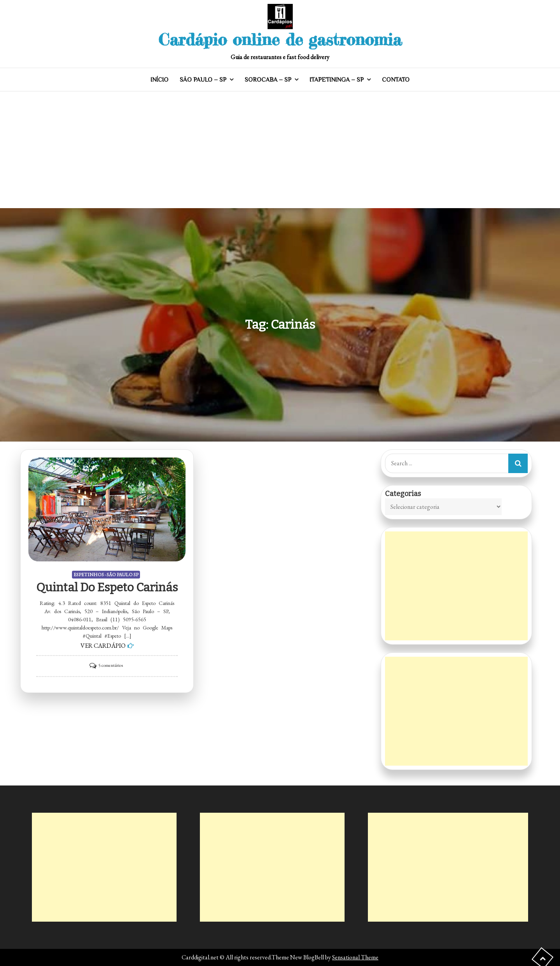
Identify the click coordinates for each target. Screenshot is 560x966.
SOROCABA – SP (268, 80)
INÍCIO (159, 80)
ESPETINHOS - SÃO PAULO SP (106, 575)
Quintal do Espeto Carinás (107, 587)
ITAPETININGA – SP (337, 80)
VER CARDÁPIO (103, 646)
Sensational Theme (355, 957)
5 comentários (111, 665)
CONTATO (396, 80)
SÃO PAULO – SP (203, 80)
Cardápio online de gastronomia (280, 39)
